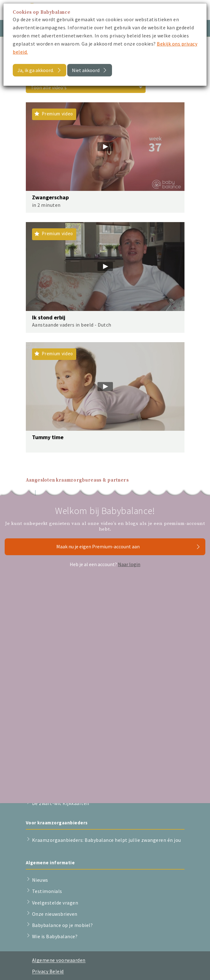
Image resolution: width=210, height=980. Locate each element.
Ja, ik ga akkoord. (36, 70)
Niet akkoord (86, 70)
